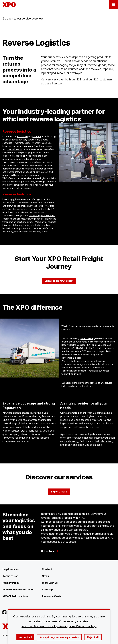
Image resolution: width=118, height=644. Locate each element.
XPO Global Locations (15, 596)
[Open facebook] (4, 612)
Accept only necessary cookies (59, 637)
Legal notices (11, 569)
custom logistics (15, 149)
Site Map (47, 590)
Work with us (50, 583)
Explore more (59, 492)
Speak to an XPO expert (59, 281)
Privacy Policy (11, 583)
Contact (47, 569)
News (45, 576)
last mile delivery (104, 441)
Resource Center (52, 596)
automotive (22, 136)
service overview (32, 18)
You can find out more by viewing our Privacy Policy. (59, 626)
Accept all (25, 637)
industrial (37, 136)
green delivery (87, 338)
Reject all (93, 637)
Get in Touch (50, 551)
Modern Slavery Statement (19, 590)
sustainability (35, 232)
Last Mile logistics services (42, 215)
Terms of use (10, 576)
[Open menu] (113, 5)
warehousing (71, 441)
